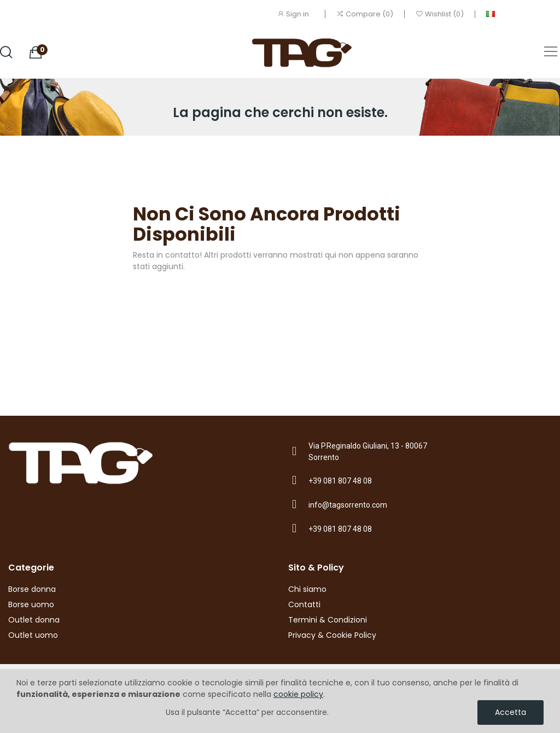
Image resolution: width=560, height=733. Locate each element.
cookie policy (298, 694)
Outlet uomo (33, 635)
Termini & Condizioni (328, 620)
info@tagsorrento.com (348, 505)
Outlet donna (34, 620)
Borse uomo (31, 604)
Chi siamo (307, 589)
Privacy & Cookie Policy (332, 635)
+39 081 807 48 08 (340, 481)
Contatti (304, 604)
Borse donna (32, 589)
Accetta (511, 712)
